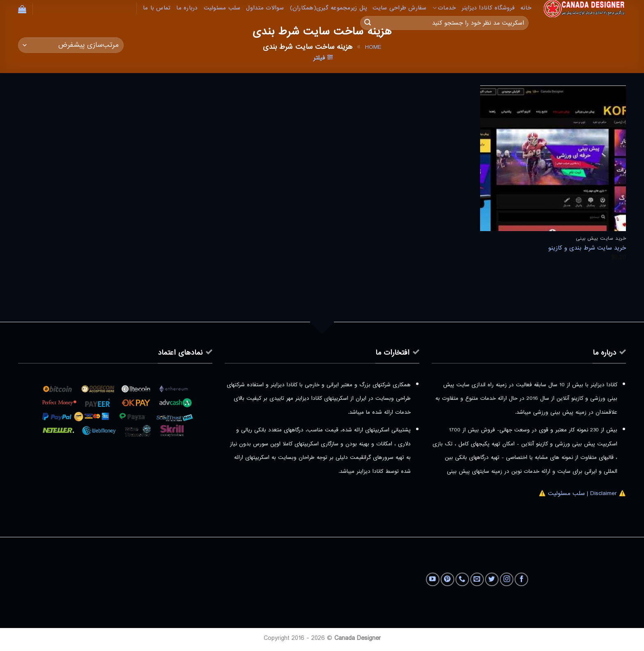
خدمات (444, 8)
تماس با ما (157, 8)
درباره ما (187, 8)
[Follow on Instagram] (507, 579)
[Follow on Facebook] (521, 579)
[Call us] (462, 579)
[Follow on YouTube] (433, 579)
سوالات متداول (265, 8)
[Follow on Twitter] (492, 579)
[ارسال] (368, 23)
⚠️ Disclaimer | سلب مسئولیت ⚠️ (582, 493)
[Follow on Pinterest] (447, 579)
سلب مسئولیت (222, 8)
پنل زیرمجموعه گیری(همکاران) (329, 8)
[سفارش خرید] (71, 45)
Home (373, 47)
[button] (22, 9)
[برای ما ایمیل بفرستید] (477, 579)
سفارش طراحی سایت (399, 8)
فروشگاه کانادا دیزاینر (488, 8)
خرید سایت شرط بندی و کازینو (587, 248)
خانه (526, 8)
